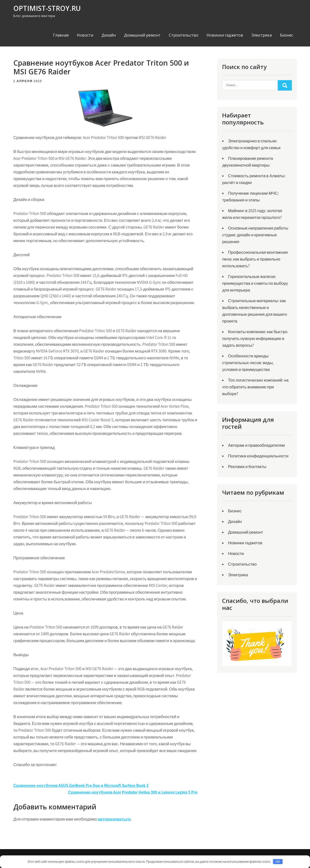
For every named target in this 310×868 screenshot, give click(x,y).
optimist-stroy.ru (47, 8)
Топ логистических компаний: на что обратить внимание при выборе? (255, 387)
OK (278, 862)
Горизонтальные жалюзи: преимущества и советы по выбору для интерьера (255, 283)
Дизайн (109, 35)
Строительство (184, 35)
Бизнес (287, 35)
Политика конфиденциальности (258, 456)
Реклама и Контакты (247, 467)
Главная (61, 35)
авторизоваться (114, 819)
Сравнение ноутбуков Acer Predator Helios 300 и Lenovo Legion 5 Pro (133, 792)
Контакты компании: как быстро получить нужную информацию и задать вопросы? (255, 338)
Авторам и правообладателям (256, 445)
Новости (85, 35)
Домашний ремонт (142, 35)
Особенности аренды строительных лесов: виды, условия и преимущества (248, 363)
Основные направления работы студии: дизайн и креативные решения (255, 235)
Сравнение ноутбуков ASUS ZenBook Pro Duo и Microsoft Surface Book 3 (81, 785)
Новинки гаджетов (225, 35)
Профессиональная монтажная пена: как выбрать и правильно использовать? (255, 259)
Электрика (262, 35)
